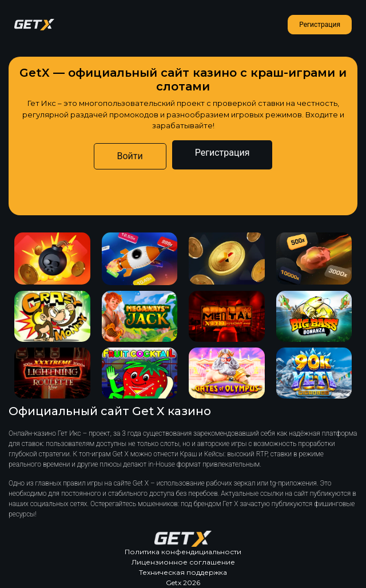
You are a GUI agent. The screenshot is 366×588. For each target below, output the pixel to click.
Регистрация (320, 25)
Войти (130, 156)
